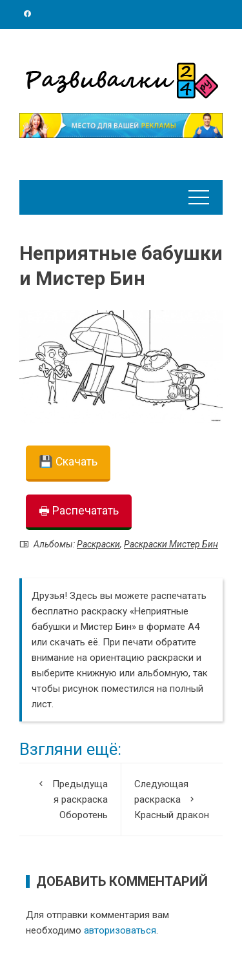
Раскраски (98, 544)
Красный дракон (172, 799)
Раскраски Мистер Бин (171, 544)
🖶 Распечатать (79, 511)
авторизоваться (120, 930)
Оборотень (70, 799)
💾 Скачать (68, 462)
